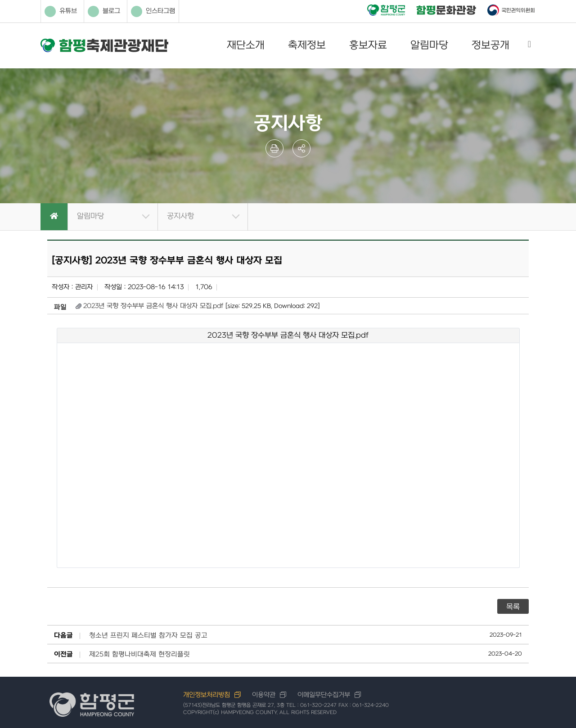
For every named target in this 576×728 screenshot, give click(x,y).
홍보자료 (368, 45)
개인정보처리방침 (207, 695)
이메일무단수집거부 (324, 695)
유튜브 (61, 11)
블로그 (104, 11)
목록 (513, 607)
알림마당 (429, 45)
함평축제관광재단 (104, 46)
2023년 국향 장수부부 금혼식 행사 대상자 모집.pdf (153, 306)
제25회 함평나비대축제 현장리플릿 (139, 655)
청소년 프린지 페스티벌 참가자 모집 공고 (148, 636)
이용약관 (264, 695)
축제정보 (307, 45)
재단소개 (246, 45)
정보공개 (490, 45)
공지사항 (180, 216)
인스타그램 (153, 11)
